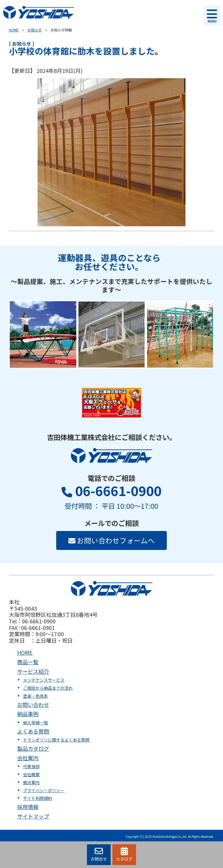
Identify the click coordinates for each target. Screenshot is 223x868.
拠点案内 (31, 782)
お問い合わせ (33, 705)
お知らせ (35, 30)
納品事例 (28, 714)
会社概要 (31, 774)
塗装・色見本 (35, 696)
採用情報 (28, 807)
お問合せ (99, 854)
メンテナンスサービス (44, 680)
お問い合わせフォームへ (112, 540)
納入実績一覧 (35, 723)
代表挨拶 (31, 766)
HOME (14, 30)
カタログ (124, 854)
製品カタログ (33, 748)
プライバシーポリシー (44, 790)
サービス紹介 (33, 671)
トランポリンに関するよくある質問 (56, 740)
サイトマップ (33, 816)
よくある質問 (33, 731)
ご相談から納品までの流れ (48, 688)
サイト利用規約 (38, 798)
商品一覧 (28, 662)
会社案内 (28, 758)
